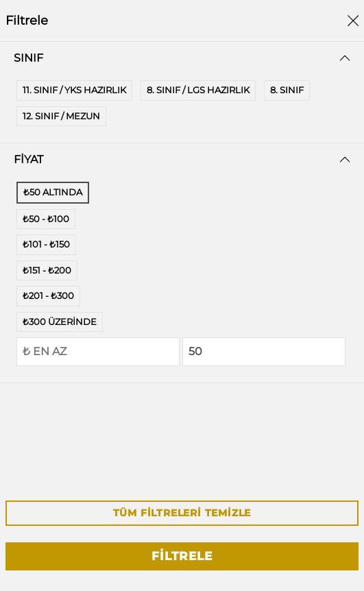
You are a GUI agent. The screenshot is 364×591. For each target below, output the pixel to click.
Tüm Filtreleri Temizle (182, 513)
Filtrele (182, 556)
